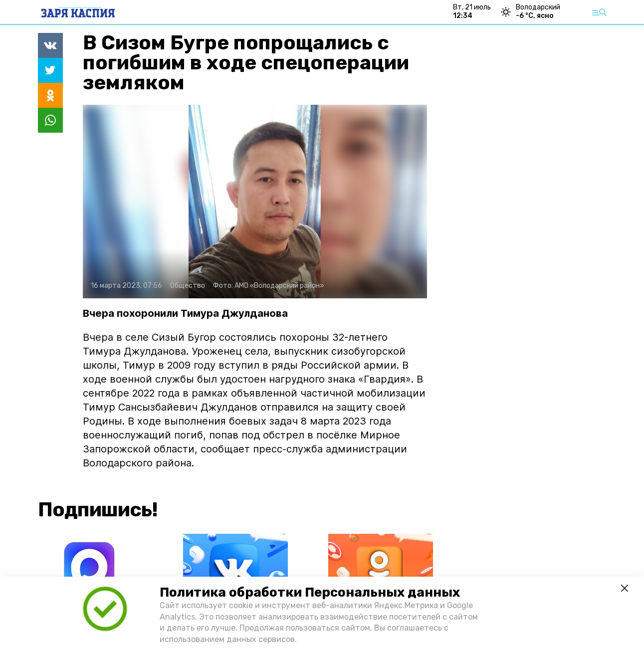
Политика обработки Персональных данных (310, 592)
